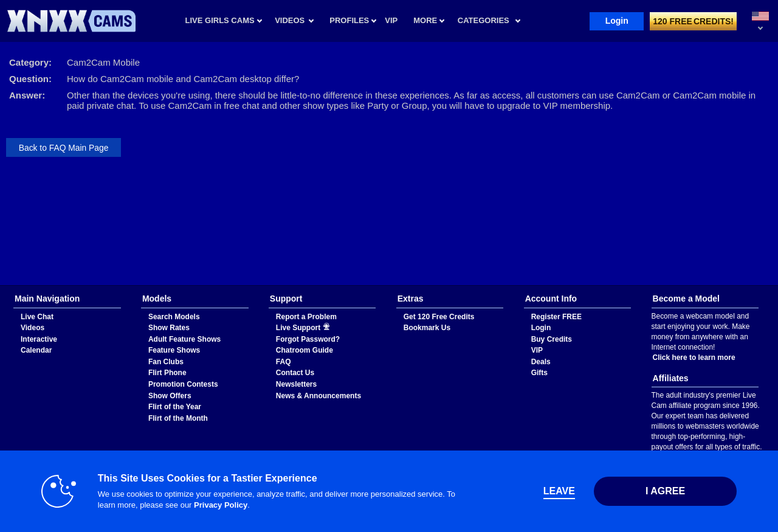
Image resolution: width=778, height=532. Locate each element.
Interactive (39, 339)
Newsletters (296, 384)
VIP (537, 350)
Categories (484, 20)
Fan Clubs (166, 362)
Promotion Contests (183, 384)
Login (617, 21)
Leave (559, 491)
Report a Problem (306, 317)
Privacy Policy (221, 505)
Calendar (36, 350)
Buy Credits (552, 339)
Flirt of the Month (178, 418)
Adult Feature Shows (184, 339)
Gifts (539, 373)
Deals (541, 362)
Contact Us (295, 373)
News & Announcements (318, 396)
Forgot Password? (308, 339)
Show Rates (169, 328)
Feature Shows (174, 350)
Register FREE (556, 317)
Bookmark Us (427, 328)
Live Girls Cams (220, 20)
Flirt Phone (167, 373)
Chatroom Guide (305, 350)
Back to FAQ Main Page (64, 148)
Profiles (349, 20)
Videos (290, 20)
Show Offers (170, 396)
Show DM (0, 285)
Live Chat (37, 317)
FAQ (284, 362)
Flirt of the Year (175, 407)
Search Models (174, 317)
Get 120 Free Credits (439, 317)
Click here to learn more (694, 358)
